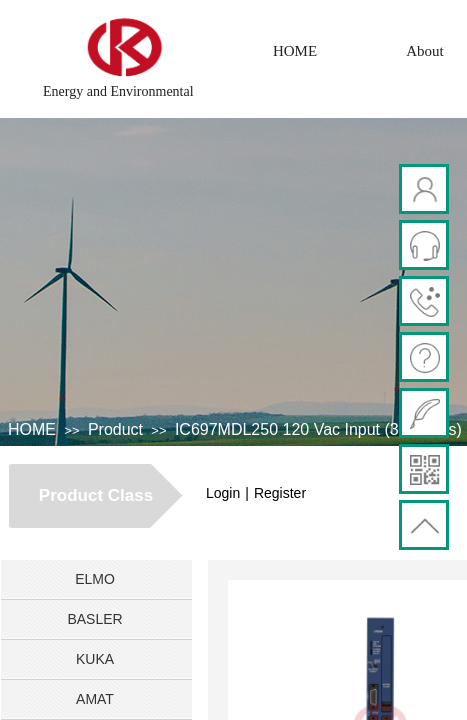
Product (115, 429)
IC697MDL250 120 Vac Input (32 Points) (318, 429)
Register (280, 493)
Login (223, 493)
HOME (295, 51)
